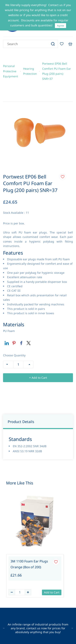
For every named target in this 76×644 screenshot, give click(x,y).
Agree (60, 26)
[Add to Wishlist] (63, 177)
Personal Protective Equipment (11, 71)
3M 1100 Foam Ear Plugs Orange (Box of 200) (29, 564)
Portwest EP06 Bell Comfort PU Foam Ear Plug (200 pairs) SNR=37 (57, 71)
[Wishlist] (63, 44)
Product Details (21, 422)
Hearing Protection (30, 71)
